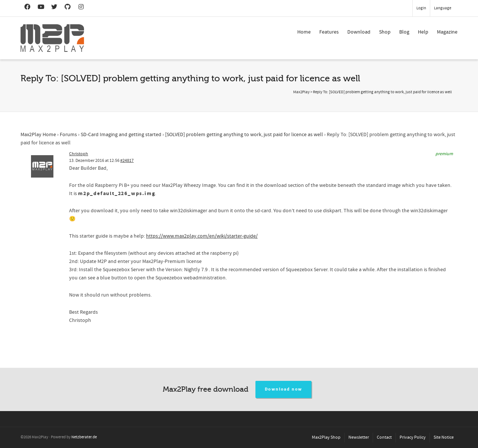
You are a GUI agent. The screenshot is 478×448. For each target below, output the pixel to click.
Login (421, 8)
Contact (384, 437)
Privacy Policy (413, 437)
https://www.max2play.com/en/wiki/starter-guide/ (202, 236)
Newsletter (359, 437)
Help (423, 32)
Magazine (447, 32)
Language (443, 8)
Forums (68, 135)
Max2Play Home (38, 135)
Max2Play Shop (326, 437)
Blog (404, 32)
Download (359, 32)
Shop (385, 32)
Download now (284, 389)
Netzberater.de (84, 437)
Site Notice (444, 437)
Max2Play (301, 92)
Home (304, 32)
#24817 (127, 161)
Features (329, 32)
